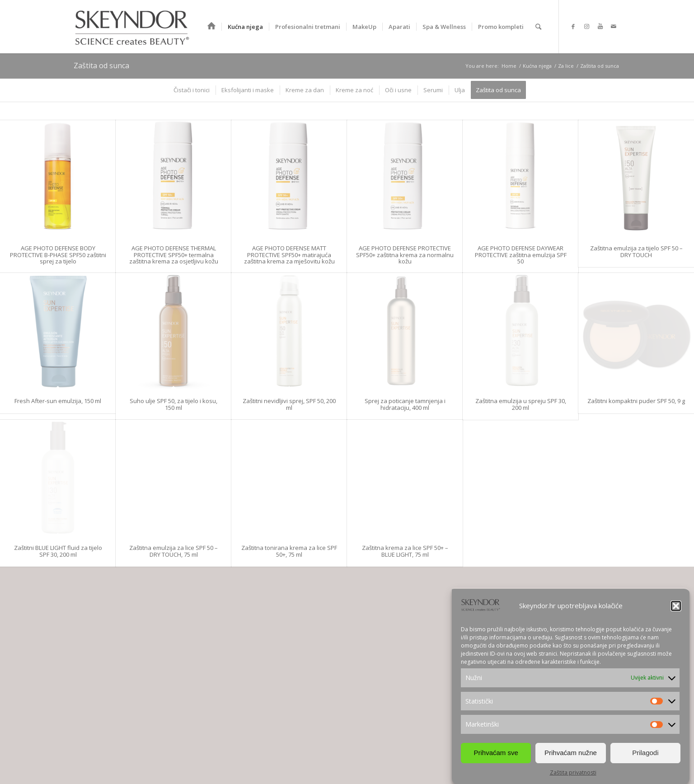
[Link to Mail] (614, 26)
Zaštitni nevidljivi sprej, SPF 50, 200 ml (289, 404)
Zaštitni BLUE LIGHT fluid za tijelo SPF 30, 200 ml (58, 551)
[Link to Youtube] (600, 26)
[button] (676, 606)
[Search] (538, 27)
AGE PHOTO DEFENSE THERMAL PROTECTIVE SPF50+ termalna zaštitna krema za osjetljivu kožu (174, 255)
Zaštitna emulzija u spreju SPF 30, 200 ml (521, 404)
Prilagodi (645, 753)
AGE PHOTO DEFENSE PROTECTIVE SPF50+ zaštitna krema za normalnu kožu (405, 255)
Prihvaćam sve (496, 753)
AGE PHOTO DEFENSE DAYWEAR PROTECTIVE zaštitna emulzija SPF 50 (521, 255)
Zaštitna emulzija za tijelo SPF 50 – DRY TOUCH (636, 251)
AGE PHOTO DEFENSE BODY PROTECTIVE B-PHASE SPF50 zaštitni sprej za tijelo (58, 255)
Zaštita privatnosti (573, 772)
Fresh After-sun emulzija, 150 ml (58, 401)
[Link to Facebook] (573, 26)
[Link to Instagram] (586, 26)
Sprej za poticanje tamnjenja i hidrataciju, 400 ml (405, 404)
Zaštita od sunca (101, 66)
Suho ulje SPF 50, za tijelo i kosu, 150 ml (173, 404)
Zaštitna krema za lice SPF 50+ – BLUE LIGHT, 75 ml (405, 551)
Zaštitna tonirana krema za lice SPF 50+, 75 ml (289, 551)
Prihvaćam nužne (571, 753)
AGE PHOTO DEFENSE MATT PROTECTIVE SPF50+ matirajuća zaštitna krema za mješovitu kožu (289, 255)
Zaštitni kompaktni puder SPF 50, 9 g (636, 401)
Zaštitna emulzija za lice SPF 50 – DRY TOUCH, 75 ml (173, 551)
